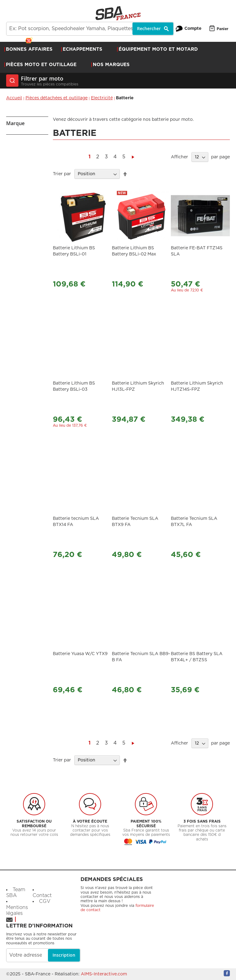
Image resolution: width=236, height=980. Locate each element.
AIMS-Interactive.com (104, 974)
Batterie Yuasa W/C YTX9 (80, 654)
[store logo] (118, 13)
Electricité (102, 98)
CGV (45, 901)
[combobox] (90, 29)
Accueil (14, 98)
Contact (42, 895)
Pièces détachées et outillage (57, 98)
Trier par (62, 174)
